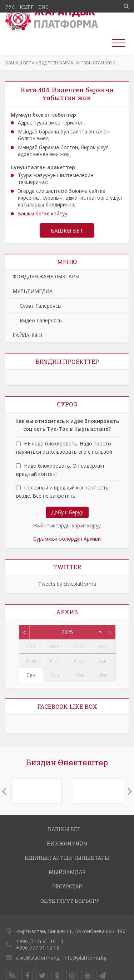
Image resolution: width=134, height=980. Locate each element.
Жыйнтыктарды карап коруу (67, 525)
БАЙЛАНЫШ (27, 335)
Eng (43, 7)
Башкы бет (18, 63)
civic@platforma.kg (38, 958)
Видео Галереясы (38, 320)
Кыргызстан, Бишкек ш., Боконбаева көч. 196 (71, 931)
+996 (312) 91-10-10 (40, 941)
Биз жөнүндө (67, 844)
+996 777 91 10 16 (38, 948)
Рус (10, 7)
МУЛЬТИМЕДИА (33, 291)
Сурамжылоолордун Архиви (67, 539)
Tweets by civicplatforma (67, 584)
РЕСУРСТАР (67, 886)
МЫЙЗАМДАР (67, 872)
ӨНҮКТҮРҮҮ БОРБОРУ (70, 901)
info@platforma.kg (85, 958)
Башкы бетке (34, 213)
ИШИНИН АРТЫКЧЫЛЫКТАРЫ (67, 858)
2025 (67, 632)
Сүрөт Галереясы (37, 306)
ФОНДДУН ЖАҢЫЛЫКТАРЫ (46, 276)
